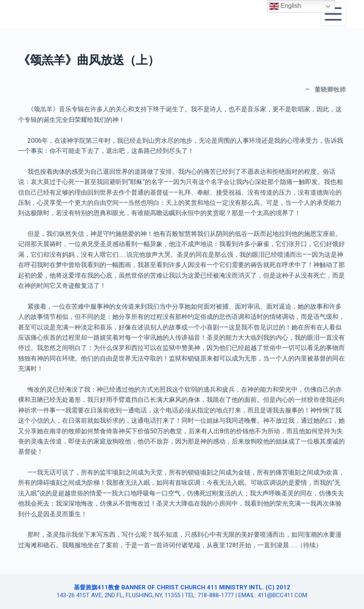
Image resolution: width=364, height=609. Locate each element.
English (285, 6)
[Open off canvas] (333, 14)
